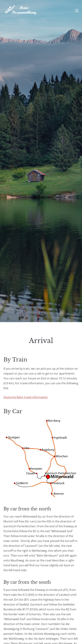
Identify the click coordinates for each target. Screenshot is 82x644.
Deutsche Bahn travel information (26, 397)
